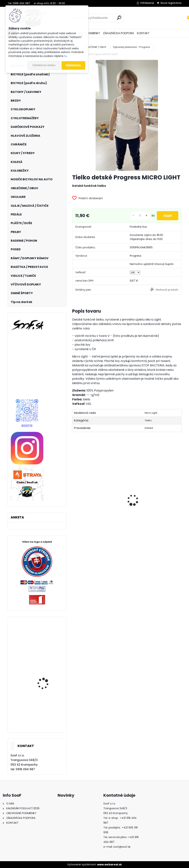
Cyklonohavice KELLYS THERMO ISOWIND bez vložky (46, 718)
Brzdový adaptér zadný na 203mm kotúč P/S (94, 513)
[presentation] (74, 494)
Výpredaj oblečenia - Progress (131, 47)
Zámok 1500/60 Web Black (150, 525)
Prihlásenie (147, 3)
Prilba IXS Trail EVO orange (44, 680)
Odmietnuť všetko (44, 65)
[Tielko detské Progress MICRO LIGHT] (127, 115)
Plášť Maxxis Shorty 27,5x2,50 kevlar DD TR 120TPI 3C (46, 649)
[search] (119, 18)
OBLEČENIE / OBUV (96, 47)
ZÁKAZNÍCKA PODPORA (118, 33)
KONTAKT (143, 33)
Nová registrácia (171, 3)
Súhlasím (73, 65)
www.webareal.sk (109, 864)
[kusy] (138, 216)
